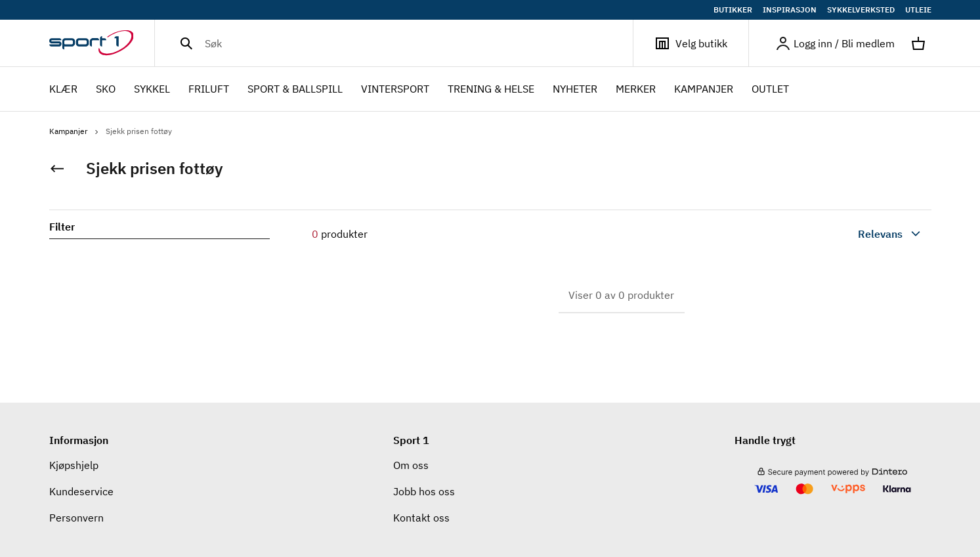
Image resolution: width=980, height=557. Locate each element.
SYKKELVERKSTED (861, 10)
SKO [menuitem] (106, 90)
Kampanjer (704, 89)
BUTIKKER (733, 10)
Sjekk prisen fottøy (139, 131)
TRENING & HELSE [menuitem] (491, 90)
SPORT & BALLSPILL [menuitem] (295, 90)
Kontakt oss (421, 518)
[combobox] (859, 234)
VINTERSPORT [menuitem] (395, 90)
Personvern (76, 518)
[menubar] (423, 89)
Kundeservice (81, 491)
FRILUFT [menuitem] (209, 90)
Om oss (411, 465)
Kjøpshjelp (74, 465)
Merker (636, 89)
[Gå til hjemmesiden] (102, 43)
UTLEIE (918, 10)
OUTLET (770, 89)
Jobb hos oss (424, 491)
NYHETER (575, 89)
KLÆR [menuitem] (63, 90)
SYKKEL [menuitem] (152, 90)
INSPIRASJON (790, 10)
